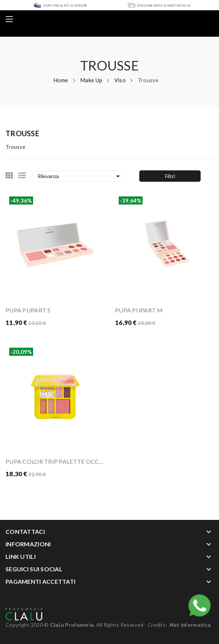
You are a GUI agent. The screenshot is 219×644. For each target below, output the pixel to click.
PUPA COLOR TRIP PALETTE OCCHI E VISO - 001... (55, 461)
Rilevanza (80, 176)
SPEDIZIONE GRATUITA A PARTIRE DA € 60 (164, 6)
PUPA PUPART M (139, 310)
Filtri (170, 176)
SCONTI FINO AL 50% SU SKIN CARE (65, 6)
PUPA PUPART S (28, 310)
